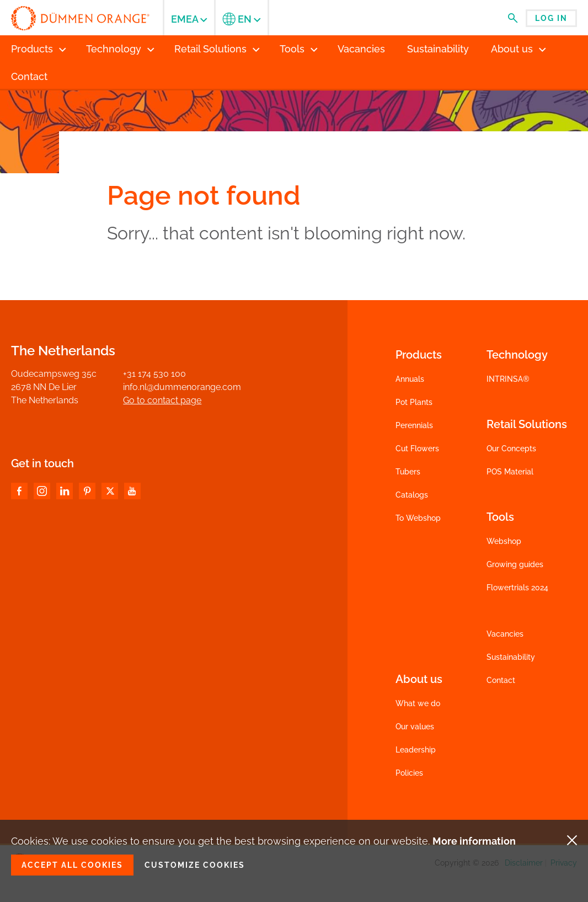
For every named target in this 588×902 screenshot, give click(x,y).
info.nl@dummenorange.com (182, 387)
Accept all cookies (72, 865)
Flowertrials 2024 (517, 588)
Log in (551, 18)
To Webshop (418, 518)
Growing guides (515, 564)
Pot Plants (414, 402)
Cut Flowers (417, 449)
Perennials (414, 425)
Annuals (410, 379)
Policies (409, 773)
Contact (501, 680)
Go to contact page (162, 400)
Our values (415, 727)
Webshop (504, 541)
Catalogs (412, 495)
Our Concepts (511, 449)
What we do (418, 703)
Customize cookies (195, 865)
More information (474, 841)
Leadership (416, 750)
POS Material (510, 472)
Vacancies (505, 634)
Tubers (408, 472)
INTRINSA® (508, 379)
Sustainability (511, 657)
